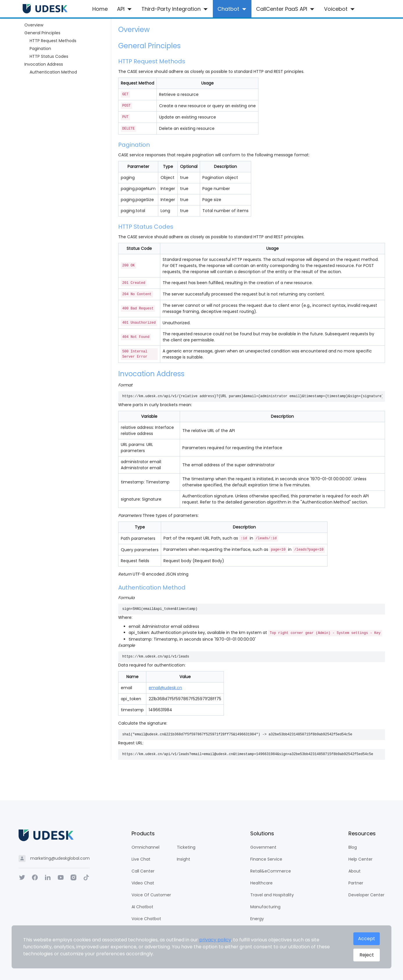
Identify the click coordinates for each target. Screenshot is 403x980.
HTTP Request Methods (53, 41)
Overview (34, 25)
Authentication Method (53, 72)
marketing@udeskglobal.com (60, 858)
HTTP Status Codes (49, 56)
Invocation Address (44, 64)
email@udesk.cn (165, 688)
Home (100, 9)
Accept (367, 939)
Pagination (40, 49)
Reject (367, 955)
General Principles (42, 33)
